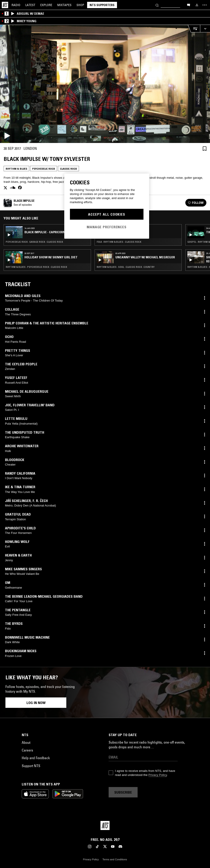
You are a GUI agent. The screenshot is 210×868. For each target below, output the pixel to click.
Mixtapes (64, 5)
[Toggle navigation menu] (205, 5)
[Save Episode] (205, 149)
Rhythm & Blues (16, 169)
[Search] (157, 5)
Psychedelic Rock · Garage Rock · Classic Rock (34, 242)
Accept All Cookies (107, 214)
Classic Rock (68, 169)
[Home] (5, 5)
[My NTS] (197, 5)
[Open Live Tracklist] (194, 29)
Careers (27, 750)
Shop (80, 5)
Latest (30, 5)
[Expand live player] (205, 29)
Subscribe (123, 792)
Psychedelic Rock (44, 169)
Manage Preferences (107, 227)
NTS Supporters (102, 5)
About (26, 742)
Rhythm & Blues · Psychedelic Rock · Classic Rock (36, 267)
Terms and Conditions (115, 859)
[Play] (105, 84)
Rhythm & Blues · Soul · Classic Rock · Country (126, 267)
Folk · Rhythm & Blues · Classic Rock (119, 242)
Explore (46, 5)
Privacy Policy (158, 775)
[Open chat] (189, 5)
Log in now (36, 703)
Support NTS (31, 766)
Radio (16, 5)
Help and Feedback (36, 758)
